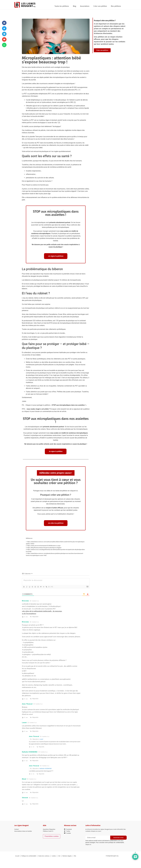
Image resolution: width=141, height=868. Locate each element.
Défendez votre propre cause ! (56, 473)
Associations (85, 6)
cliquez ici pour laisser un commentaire (38, 411)
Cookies (54, 856)
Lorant (41, 739)
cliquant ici (74, 491)
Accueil (17, 856)
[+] (52, 587)
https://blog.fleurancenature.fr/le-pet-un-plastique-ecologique (44, 548)
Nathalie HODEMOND (46, 769)
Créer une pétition (100, 6)
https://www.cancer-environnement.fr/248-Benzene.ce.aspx (44, 546)
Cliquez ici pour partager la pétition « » (56, 405)
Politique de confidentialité (29, 856)
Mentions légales (67, 856)
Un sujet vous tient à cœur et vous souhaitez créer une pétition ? (56, 481)
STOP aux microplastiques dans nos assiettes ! (56, 213)
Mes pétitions (116, 6)
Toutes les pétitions (62, 6)
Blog (75, 6)
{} (49, 587)
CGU (59, 856)
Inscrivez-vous (118, 838)
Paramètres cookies (52, 836)
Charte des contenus (44, 856)
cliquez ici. (88, 844)
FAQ (75, 856)
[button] (4, 23)
